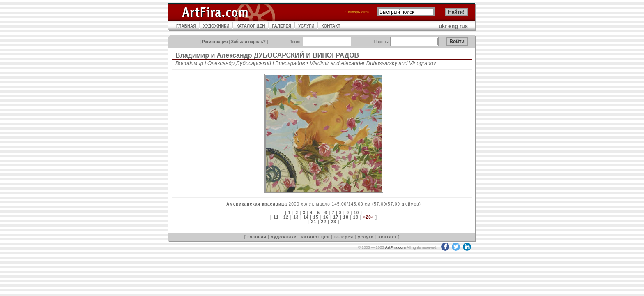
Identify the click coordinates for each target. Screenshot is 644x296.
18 (346, 217)
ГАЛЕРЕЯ (282, 26)
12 (286, 217)
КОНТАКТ (331, 26)
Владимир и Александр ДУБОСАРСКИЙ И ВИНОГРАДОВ (267, 55)
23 (334, 222)
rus (464, 26)
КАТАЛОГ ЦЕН (251, 26)
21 (314, 222)
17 (336, 217)
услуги (366, 237)
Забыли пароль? (248, 42)
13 (296, 217)
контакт (387, 237)
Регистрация (215, 42)
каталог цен (316, 237)
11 (276, 217)
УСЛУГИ (306, 26)
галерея (344, 237)
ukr (443, 26)
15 (316, 217)
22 (323, 222)
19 (356, 217)
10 (356, 213)
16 (326, 217)
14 (306, 217)
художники (284, 237)
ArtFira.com (395, 247)
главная (257, 237)
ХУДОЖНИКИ (216, 26)
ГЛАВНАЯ (186, 26)
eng (453, 26)
